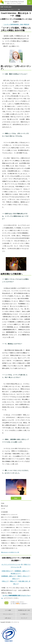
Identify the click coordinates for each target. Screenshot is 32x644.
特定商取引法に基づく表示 (24, 610)
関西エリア (13, 581)
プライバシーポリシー (8, 614)
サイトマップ (24, 618)
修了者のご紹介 (8, 7)
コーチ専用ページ (24, 614)
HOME (2, 7)
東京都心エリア (15, 574)
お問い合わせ (8, 618)
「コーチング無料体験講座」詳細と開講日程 (16, 24)
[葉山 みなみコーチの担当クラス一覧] (10, 552)
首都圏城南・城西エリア (9, 576)
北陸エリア (15, 579)
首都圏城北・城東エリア (22, 571)
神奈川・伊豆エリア (23, 576)
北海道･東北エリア (7, 571)
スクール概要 (8, 610)
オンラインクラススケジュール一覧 (12, 564)
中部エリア (5, 581)
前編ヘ (16, 498)
